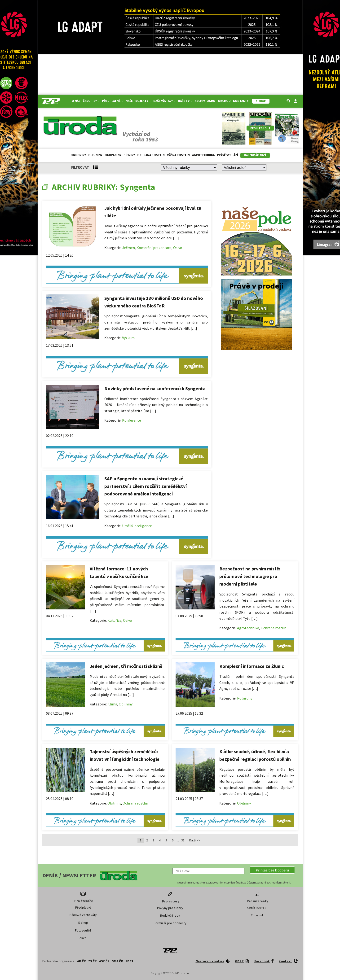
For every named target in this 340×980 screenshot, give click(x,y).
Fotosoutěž (83, 930)
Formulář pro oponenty (170, 923)
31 (183, 840)
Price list (257, 915)
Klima (112, 704)
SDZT (129, 961)
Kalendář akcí (255, 155)
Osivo (178, 248)
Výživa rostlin (178, 155)
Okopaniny (113, 155)
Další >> (195, 840)
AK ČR (82, 961)
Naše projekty (138, 101)
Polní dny (245, 698)
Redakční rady (170, 915)
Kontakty (241, 101)
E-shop (83, 923)
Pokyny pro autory (170, 908)
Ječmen (128, 248)
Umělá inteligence (137, 526)
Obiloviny (78, 155)
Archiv (200, 101)
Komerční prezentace (154, 248)
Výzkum (128, 338)
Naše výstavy (164, 101)
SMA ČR (117, 961)
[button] (272, 870)
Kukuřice (114, 620)
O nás (76, 101)
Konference (132, 420)
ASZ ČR (104, 961)
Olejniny (95, 155)
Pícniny (129, 155)
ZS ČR (93, 961)
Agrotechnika (203, 155)
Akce (83, 938)
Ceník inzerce (257, 908)
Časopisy (91, 101)
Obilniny (126, 704)
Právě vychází (227, 155)
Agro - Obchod (219, 101)
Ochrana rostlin (151, 155)
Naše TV (185, 101)
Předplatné (113, 101)
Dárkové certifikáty (83, 915)
